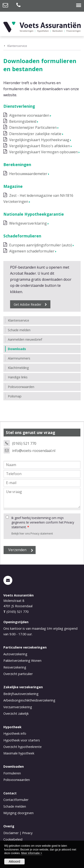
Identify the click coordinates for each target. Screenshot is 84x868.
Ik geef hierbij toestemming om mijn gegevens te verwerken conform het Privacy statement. (43, 522)
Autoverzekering (15, 654)
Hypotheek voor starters (22, 740)
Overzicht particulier (18, 674)
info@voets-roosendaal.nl (34, 451)
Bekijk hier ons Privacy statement (32, 534)
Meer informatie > (32, 853)
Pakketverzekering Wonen (22, 661)
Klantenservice (17, 46)
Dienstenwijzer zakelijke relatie (35, 134)
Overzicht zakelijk (16, 713)
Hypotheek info (15, 733)
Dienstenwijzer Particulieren (33, 127)
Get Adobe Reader (27, 304)
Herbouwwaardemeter (28, 174)
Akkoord (14, 861)
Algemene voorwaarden (29, 115)
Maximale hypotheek (19, 753)
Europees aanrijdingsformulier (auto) (41, 245)
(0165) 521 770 (24, 443)
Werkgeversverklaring (28, 223)
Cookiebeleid (13, 839)
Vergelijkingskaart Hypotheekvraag (39, 140)
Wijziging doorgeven (18, 813)
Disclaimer (11, 833)
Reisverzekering (15, 667)
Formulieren (12, 773)
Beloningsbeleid (23, 121)
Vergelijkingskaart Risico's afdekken (40, 146)
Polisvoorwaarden (17, 780)
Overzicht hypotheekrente (23, 747)
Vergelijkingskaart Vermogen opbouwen (43, 152)
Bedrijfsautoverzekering (21, 694)
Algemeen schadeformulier (32, 251)
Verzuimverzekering (18, 707)
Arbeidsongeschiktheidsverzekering (29, 700)
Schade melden (15, 806)
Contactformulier (16, 800)
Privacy (27, 833)
